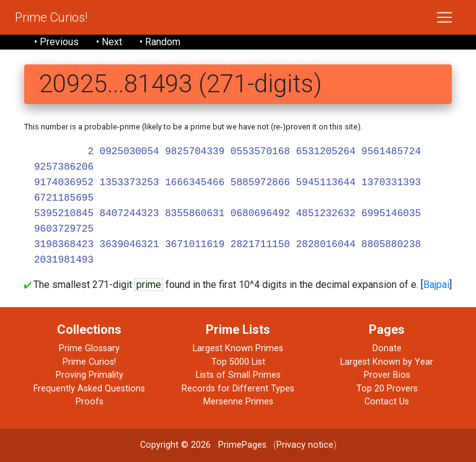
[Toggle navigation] (444, 17)
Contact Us (387, 402)
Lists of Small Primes (238, 375)
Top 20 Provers (387, 389)
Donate (387, 348)
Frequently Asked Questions (89, 389)
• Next (109, 42)
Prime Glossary (89, 348)
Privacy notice (305, 445)
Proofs (90, 402)
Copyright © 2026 (175, 445)
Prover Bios (387, 375)
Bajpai (436, 285)
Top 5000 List (238, 362)
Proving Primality (90, 375)
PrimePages (242, 445)
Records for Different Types (238, 389)
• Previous (56, 42)
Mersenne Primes (238, 402)
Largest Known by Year (387, 362)
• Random (160, 42)
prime (149, 285)
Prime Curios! (51, 17)
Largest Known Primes (238, 348)
